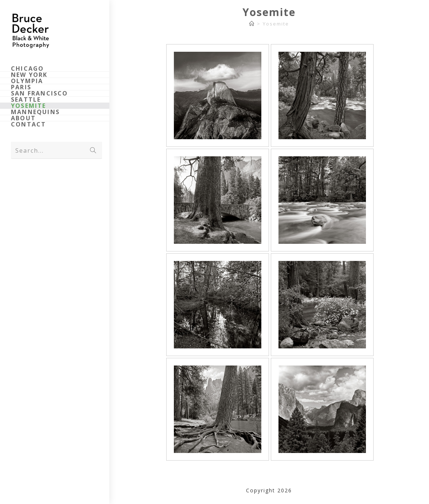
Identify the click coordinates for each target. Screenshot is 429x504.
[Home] (252, 24)
